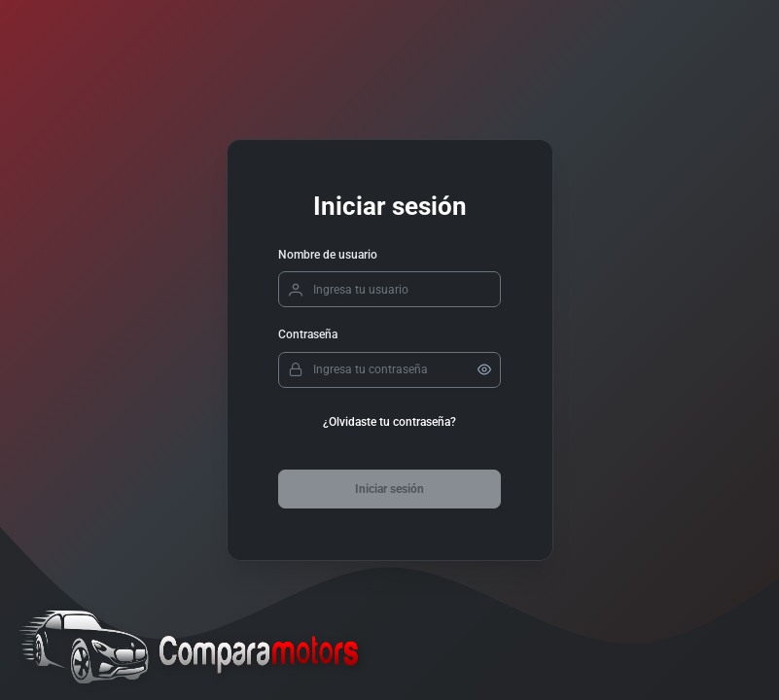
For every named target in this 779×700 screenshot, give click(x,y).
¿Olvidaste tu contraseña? (389, 422)
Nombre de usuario (328, 255)
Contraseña (308, 334)
